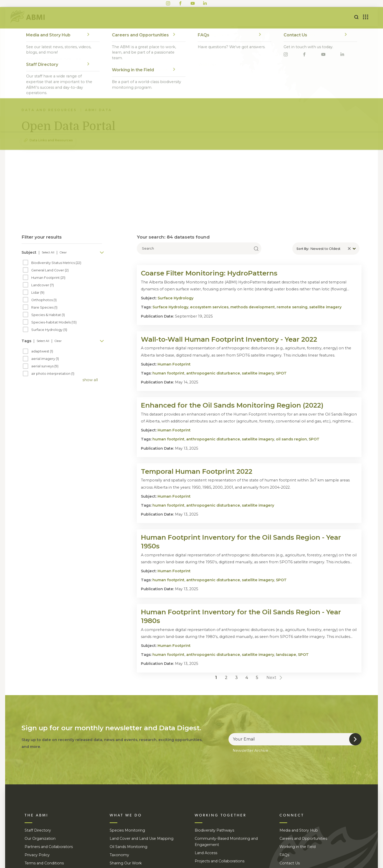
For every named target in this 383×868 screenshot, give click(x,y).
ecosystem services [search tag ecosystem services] (209, 307)
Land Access (206, 853)
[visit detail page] (249, 273)
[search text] (199, 248)
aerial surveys (45, 366)
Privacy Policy (37, 855)
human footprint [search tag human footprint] (168, 373)
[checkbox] (25, 263)
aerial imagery (45, 359)
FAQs (284, 855)
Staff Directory (38, 830)
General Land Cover (50, 270)
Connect (285, 17)
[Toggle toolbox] (366, 17)
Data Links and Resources (51, 140)
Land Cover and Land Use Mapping (142, 839)
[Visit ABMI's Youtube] (193, 3)
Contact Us (290, 863)
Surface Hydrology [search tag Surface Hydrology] (170, 307)
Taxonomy (119, 855)
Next (275, 678)
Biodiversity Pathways (214, 830)
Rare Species (44, 308)
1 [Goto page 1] (216, 678)
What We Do (136, 17)
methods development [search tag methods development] (253, 307)
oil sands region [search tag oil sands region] (291, 439)
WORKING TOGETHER (221, 816)
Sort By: (303, 249)
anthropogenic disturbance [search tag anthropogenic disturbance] (213, 373)
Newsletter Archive (250, 751)
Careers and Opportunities (303, 839)
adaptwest (42, 351)
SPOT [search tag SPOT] (281, 373)
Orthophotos (44, 300)
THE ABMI (37, 816)
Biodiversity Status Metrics (56, 263)
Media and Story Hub (299, 830)
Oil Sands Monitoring (128, 847)
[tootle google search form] (356, 17)
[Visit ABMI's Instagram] (168, 3)
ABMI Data (99, 110)
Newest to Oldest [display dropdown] (325, 249)
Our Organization (40, 839)
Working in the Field (298, 847)
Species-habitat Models (54, 322)
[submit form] (355, 739)
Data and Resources (240, 17)
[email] (295, 739)
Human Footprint (48, 278)
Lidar (38, 293)
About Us (99, 17)
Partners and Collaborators (49, 847)
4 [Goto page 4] (247, 678)
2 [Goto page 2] (226, 678)
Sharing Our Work (126, 863)
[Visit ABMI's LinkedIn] (205, 3)
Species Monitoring (127, 830)
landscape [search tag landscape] (286, 655)
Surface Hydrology (49, 330)
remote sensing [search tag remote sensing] (292, 307)
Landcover (43, 285)
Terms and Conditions (44, 863)
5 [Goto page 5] (257, 678)
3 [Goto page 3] (236, 678)
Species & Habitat (48, 315)
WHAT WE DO (126, 816)
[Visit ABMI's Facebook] (180, 3)
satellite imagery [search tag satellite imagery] (325, 307)
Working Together (183, 17)
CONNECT (292, 816)
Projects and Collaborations (220, 861)
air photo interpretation (53, 374)
